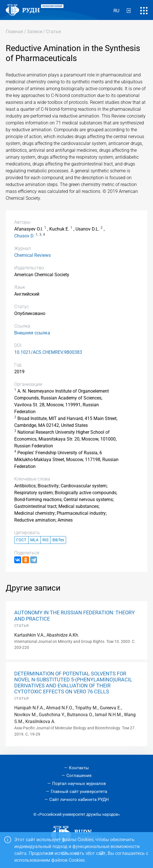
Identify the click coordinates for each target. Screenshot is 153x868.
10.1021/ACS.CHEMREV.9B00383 (48, 352)
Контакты (79, 768)
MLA (34, 540)
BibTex (58, 540)
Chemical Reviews (32, 255)
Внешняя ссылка (32, 333)
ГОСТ (21, 540)
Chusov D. (24, 236)
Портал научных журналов (79, 784)
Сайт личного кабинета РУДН (79, 800)
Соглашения (79, 776)
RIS (45, 540)
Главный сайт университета (79, 792)
